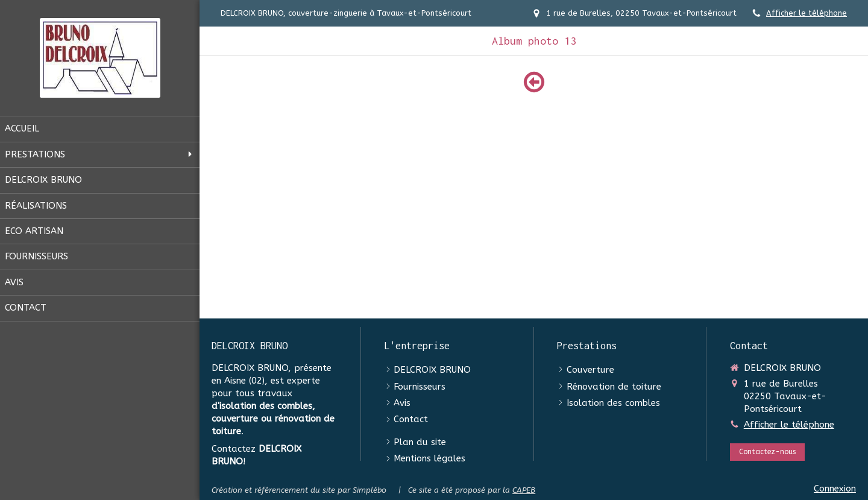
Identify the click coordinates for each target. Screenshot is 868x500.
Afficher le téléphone (807, 13)
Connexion (835, 489)
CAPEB (524, 490)
